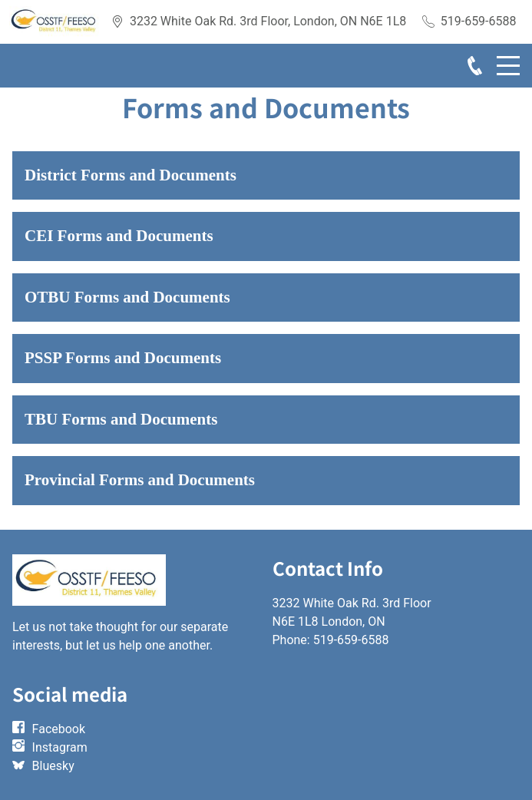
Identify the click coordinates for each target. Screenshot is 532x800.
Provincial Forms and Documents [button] (140, 480)
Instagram (60, 747)
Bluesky (53, 766)
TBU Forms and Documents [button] (121, 419)
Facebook (59, 729)
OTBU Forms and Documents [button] (127, 297)
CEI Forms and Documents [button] (119, 236)
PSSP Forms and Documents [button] (123, 358)
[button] (266, 176)
